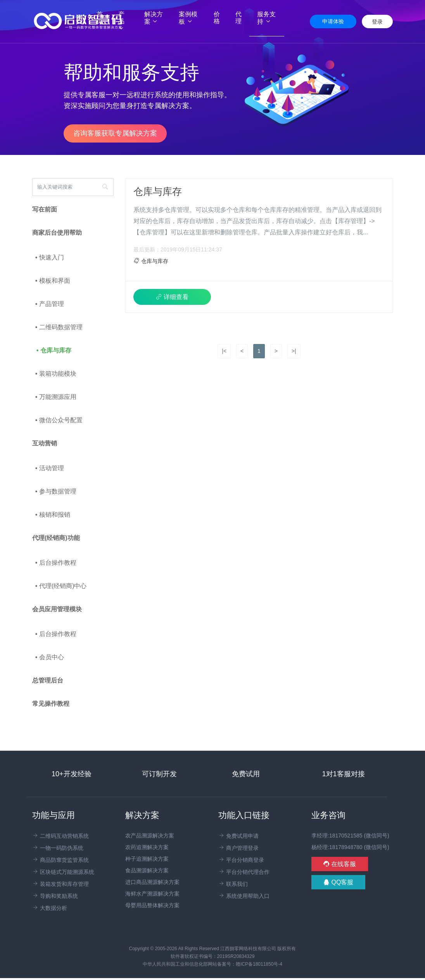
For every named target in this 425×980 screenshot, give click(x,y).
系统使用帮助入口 (244, 896)
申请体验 (333, 21)
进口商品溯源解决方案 (152, 882)
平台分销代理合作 (244, 872)
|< (224, 351)
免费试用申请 (238, 836)
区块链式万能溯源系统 (63, 872)
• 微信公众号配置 (59, 420)
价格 (217, 18)
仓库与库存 (158, 191)
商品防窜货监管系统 (60, 860)
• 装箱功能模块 (56, 374)
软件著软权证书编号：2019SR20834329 (213, 956)
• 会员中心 (50, 657)
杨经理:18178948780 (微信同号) (350, 847)
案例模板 (188, 18)
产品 (121, 21)
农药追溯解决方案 (147, 847)
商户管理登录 (238, 848)
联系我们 (233, 884)
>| (294, 351)
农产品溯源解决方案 (150, 836)
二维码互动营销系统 (60, 836)
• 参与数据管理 (56, 491)
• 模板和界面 (53, 281)
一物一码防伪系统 (58, 848)
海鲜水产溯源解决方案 (152, 894)
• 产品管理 (50, 304)
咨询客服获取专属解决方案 (115, 133)
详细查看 (172, 297)
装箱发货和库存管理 (60, 884)
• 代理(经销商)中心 (61, 586)
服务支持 (266, 18)
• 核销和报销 (53, 515)
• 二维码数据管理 (59, 327)
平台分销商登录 (241, 860)
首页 (104, 18)
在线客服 (340, 864)
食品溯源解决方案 (147, 870)
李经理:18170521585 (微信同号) (350, 836)
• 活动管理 (50, 468)
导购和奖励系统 (55, 896)
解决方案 (154, 18)
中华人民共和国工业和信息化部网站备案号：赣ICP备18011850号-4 (212, 964)
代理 (238, 18)
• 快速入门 (50, 257)
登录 (377, 22)
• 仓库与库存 (54, 350)
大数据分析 (50, 908)
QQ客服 (338, 882)
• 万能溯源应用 (56, 397)
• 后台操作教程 (56, 563)
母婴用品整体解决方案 (152, 905)
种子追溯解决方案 (147, 859)
